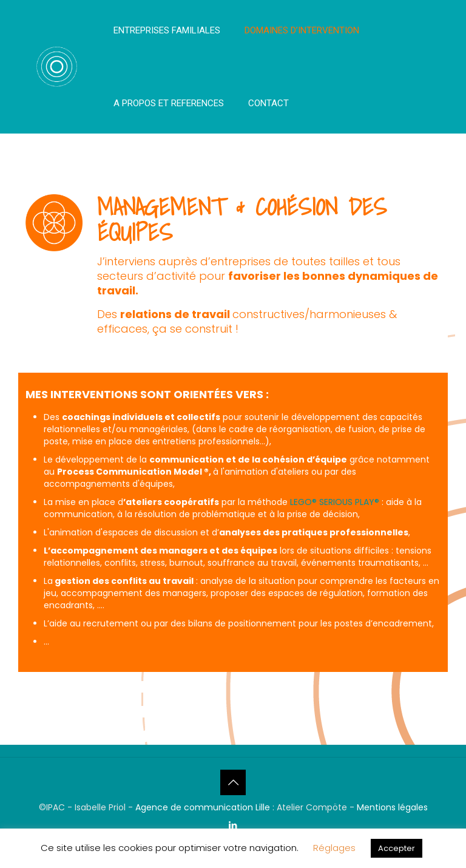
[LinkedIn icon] (233, 825)
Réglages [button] (334, 848)
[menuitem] (167, 67)
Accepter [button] (397, 848)
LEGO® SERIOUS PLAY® (335, 502)
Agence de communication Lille (204, 807)
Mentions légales (392, 807)
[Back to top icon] (233, 782)
